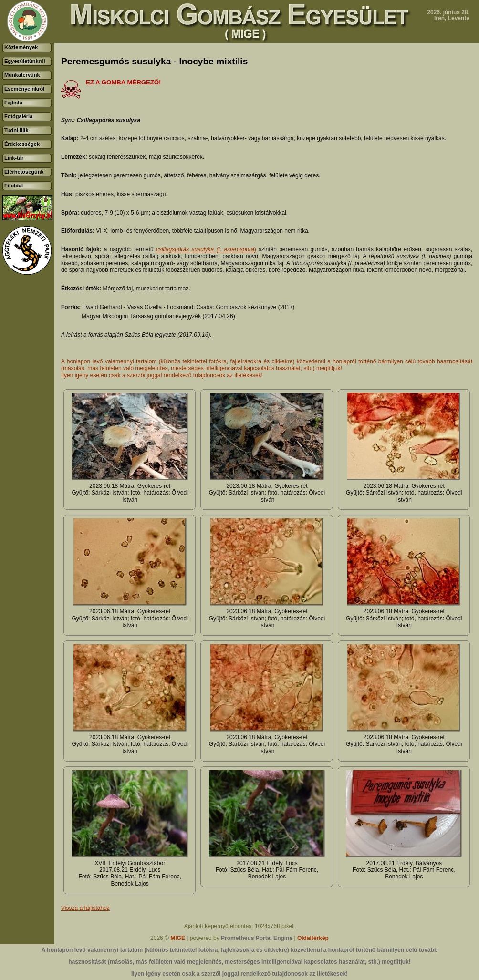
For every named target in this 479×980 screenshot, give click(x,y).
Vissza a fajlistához (85, 908)
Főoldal (14, 186)
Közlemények (21, 47)
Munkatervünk (22, 75)
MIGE (178, 938)
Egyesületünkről (25, 61)
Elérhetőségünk (24, 172)
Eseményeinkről (24, 89)
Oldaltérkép (313, 938)
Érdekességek (22, 144)
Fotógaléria (18, 116)
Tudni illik (16, 130)
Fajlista (13, 103)
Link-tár (14, 158)
